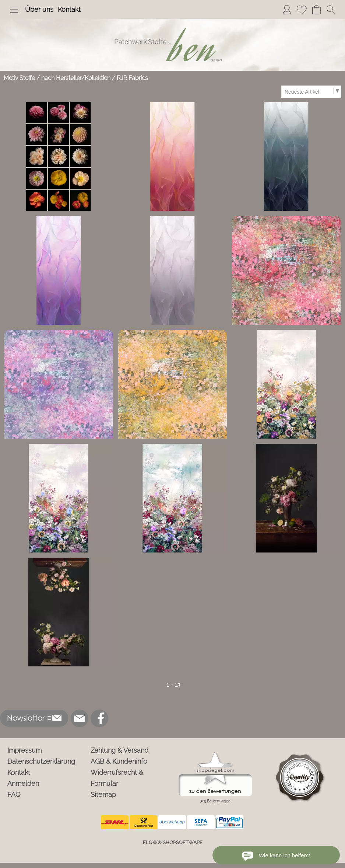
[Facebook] (99, 718)
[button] (14, 10)
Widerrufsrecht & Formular (117, 778)
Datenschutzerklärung (41, 761)
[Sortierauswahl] (311, 92)
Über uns (39, 9)
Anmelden (23, 783)
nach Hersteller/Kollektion (76, 78)
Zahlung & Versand (119, 750)
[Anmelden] (287, 10)
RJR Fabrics (132, 78)
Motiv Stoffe (19, 78)
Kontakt (69, 9)
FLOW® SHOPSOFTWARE (173, 842)
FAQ (14, 794)
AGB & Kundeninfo (119, 761)
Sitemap (103, 794)
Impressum (24, 750)
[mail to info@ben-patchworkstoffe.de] (80, 718)
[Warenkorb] (316, 10)
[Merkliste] (302, 10)
